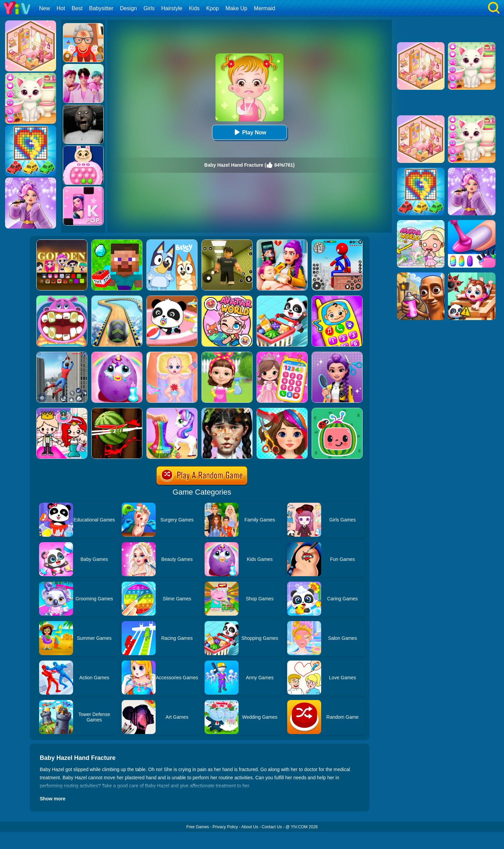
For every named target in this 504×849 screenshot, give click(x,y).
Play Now (249, 132)
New (45, 8)
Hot (61, 8)
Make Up (237, 8)
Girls (149, 8)
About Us (250, 827)
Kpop (213, 8)
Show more (53, 799)
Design (128, 8)
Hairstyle (172, 8)
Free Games (198, 827)
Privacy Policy (225, 827)
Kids (194, 8)
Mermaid (264, 8)
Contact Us (272, 827)
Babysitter (101, 8)
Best (77, 8)
